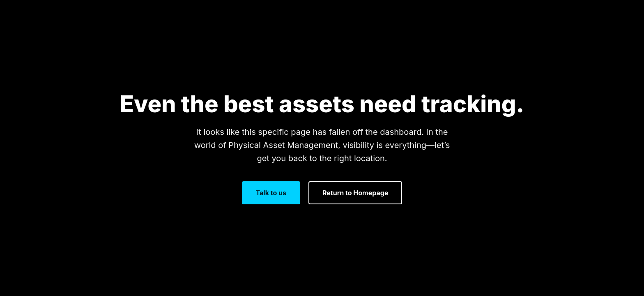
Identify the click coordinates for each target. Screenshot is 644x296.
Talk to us (271, 193)
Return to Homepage (355, 193)
